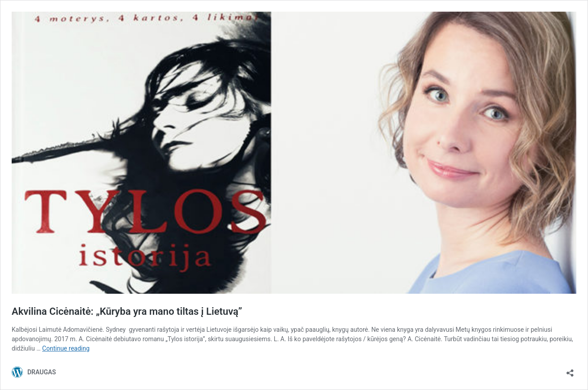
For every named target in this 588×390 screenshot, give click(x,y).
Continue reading (66, 348)
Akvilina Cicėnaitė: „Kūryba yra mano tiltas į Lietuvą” (127, 311)
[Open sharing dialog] (570, 370)
